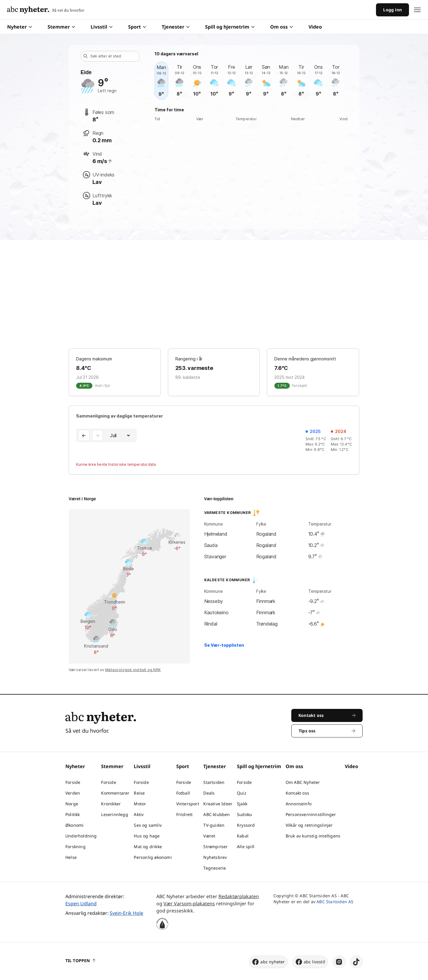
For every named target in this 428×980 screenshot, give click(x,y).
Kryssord (246, 825)
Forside (73, 782)
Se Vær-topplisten (224, 645)
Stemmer (61, 27)
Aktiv (139, 814)
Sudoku (244, 814)
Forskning (75, 847)
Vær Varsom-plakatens (189, 904)
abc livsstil (310, 962)
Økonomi (74, 825)
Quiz (242, 793)
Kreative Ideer (218, 804)
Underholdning (81, 836)
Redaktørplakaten (239, 896)
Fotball (183, 793)
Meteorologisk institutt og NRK (133, 670)
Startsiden (214, 782)
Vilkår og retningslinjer (309, 825)
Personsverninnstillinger (311, 814)
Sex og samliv (148, 825)
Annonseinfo (299, 804)
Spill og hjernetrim (230, 27)
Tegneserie (215, 868)
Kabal (243, 836)
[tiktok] (356, 962)
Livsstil (102, 27)
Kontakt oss (297, 793)
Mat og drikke (148, 847)
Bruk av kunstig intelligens (313, 836)
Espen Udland (81, 904)
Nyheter (20, 27)
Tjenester (176, 27)
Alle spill (246, 847)
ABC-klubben (217, 814)
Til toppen (81, 961)
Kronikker (111, 804)
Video (315, 27)
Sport (137, 27)
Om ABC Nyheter (303, 782)
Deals (209, 793)
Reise (139, 793)
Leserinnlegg (114, 814)
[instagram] (339, 962)
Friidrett (185, 814)
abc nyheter (268, 962)
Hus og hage (147, 836)
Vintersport (188, 804)
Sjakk (242, 804)
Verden (73, 793)
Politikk (73, 814)
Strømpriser (215, 847)
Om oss (282, 27)
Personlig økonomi (153, 857)
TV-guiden (214, 825)
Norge (72, 804)
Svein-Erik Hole (126, 913)
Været (209, 836)
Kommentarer (115, 793)
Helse (71, 857)
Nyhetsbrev (215, 857)
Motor (140, 804)
